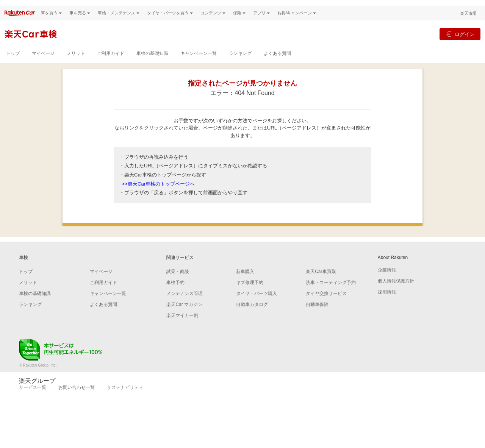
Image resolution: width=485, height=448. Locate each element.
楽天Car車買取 (321, 283)
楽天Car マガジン (184, 315)
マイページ (43, 64)
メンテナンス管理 (185, 304)
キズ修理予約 (250, 293)
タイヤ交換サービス (326, 304)
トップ (13, 64)
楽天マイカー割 (182, 326)
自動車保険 (317, 315)
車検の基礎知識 (152, 64)
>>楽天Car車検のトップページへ (159, 194)
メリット (76, 64)
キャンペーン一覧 (199, 64)
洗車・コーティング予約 (331, 293)
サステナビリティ (125, 398)
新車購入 (245, 283)
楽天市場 (468, 24)
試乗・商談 (178, 283)
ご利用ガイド (111, 64)
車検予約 (175, 293)
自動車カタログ (252, 315)
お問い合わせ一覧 (77, 398)
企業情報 (387, 281)
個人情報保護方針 (396, 292)
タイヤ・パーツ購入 (257, 304)
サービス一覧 (33, 398)
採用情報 (387, 303)
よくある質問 (277, 64)
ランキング (240, 64)
